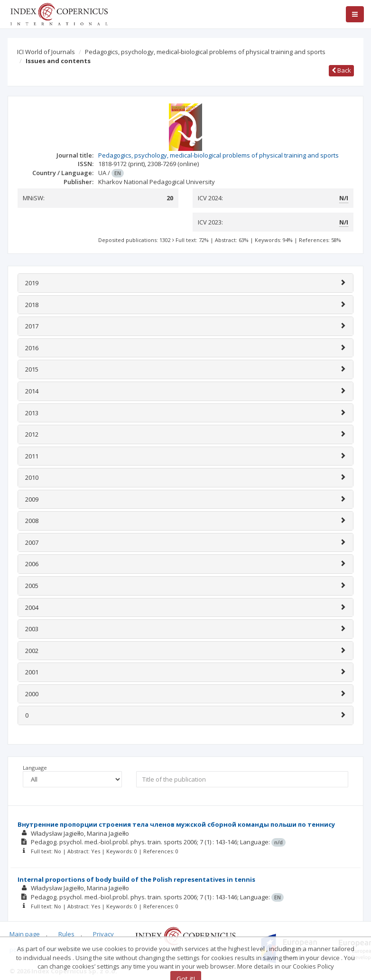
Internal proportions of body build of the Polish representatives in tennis (136, 879)
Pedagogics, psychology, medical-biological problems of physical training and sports (205, 52)
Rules (66, 934)
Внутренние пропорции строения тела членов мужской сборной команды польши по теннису (176, 824)
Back (341, 70)
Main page (25, 934)
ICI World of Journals (46, 52)
